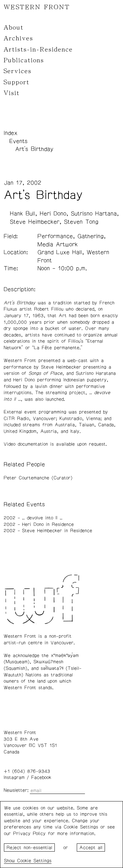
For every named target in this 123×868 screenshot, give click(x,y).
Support (17, 82)
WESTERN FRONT (37, 7)
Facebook (41, 778)
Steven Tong (81, 222)
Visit (12, 93)
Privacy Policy (29, 834)
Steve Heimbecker (35, 222)
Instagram (14, 778)
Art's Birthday (34, 149)
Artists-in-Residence (38, 49)
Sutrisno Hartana (94, 214)
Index (10, 133)
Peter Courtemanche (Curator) (38, 478)
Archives (18, 38)
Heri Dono (53, 214)
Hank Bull (22, 214)
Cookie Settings (34, 861)
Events (18, 141)
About (14, 28)
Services (18, 71)
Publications (24, 60)
